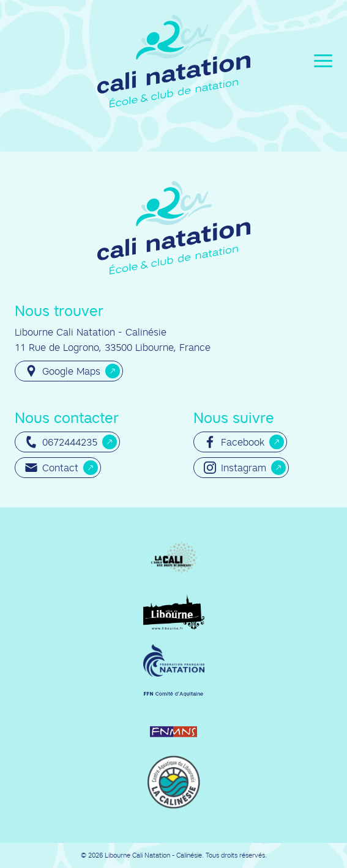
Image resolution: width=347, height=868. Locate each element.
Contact (52, 468)
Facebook (234, 442)
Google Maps (63, 371)
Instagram (235, 468)
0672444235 (61, 442)
